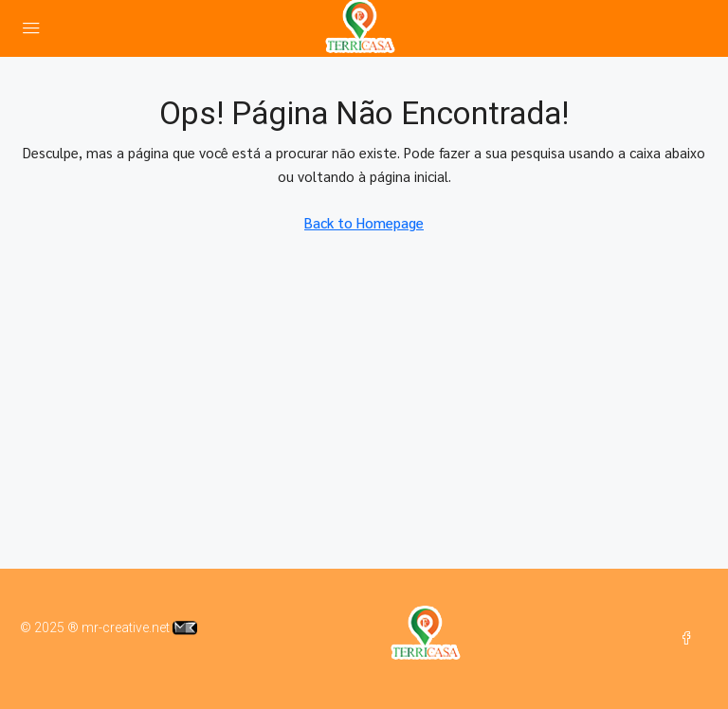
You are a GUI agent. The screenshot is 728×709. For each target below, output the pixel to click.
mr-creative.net (139, 627)
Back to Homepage (364, 222)
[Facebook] (690, 639)
